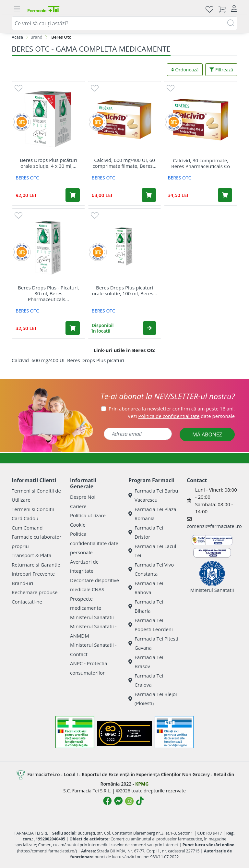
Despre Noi (83, 497)
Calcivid (20, 360)
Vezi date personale (181, 416)
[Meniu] (17, 9)
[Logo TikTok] (140, 801)
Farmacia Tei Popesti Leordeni (151, 625)
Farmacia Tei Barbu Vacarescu (153, 495)
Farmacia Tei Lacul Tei (152, 551)
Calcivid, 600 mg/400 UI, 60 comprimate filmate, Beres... (124, 163)
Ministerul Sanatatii (92, 617)
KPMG (142, 784)
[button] (149, 328)
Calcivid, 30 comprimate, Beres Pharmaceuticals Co (201, 163)
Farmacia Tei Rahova (146, 588)
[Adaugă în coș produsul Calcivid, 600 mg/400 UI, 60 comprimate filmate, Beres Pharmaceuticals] (149, 195)
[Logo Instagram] (129, 801)
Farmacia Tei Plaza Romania (152, 514)
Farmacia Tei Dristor (146, 532)
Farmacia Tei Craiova (146, 680)
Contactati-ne (27, 602)
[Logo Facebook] (107, 801)
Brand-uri (22, 583)
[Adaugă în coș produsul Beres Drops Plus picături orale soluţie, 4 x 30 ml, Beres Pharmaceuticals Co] (73, 195)
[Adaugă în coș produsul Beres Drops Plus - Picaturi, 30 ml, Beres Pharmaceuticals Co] (73, 328)
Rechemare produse (35, 592)
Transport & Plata (31, 555)
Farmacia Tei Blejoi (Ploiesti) (153, 699)
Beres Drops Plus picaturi (96, 360)
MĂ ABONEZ (207, 434)
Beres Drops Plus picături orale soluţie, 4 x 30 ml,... (48, 163)
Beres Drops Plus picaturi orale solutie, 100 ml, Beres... (125, 290)
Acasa (17, 37)
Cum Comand (27, 528)
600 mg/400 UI (48, 360)
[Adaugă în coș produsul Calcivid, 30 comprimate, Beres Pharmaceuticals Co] (225, 195)
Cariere (78, 506)
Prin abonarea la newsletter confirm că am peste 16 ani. (172, 409)
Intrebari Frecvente (33, 574)
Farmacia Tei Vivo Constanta (151, 569)
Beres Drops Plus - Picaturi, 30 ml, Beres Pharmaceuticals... (48, 293)
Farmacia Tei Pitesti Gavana (153, 643)
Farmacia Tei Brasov (146, 662)
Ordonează (185, 70)
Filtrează (221, 70)
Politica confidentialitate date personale (94, 543)
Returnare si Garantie (36, 565)
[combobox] (124, 23)
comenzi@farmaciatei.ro (214, 526)
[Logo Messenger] (118, 801)
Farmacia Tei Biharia (146, 606)
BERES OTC (27, 178)
